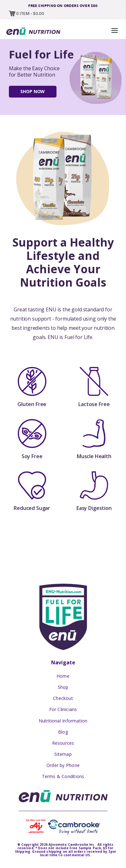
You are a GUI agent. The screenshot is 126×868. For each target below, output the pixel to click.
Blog (63, 732)
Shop (63, 687)
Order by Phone (63, 765)
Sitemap (63, 754)
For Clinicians (63, 709)
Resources (63, 743)
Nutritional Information (63, 721)
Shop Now (33, 91)
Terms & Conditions (63, 776)
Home (63, 676)
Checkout (63, 698)
